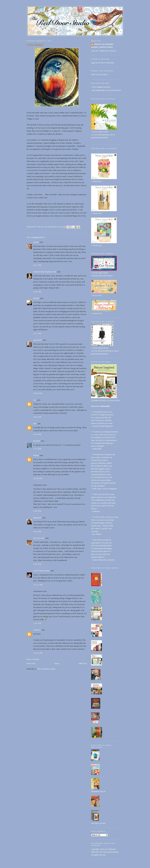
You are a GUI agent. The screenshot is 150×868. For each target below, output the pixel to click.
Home (57, 663)
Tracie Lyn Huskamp (104, 44)
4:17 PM (37, 265)
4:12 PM (37, 531)
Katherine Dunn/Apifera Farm (45, 272)
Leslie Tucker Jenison (42, 571)
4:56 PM (37, 292)
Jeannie (36, 242)
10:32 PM (38, 653)
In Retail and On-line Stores (102, 276)
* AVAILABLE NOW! (100, 132)
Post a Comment (33, 659)
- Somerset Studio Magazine (102, 426)
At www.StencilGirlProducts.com (104, 351)
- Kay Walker (96, 534)
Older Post (83, 663)
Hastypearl (37, 518)
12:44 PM (38, 478)
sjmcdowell (38, 340)
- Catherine (95, 511)
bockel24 (37, 441)
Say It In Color (39, 538)
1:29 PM (37, 623)
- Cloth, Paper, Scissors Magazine (104, 489)
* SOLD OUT (97, 181)
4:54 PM (37, 434)
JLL (35, 400)
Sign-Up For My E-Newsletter (103, 63)
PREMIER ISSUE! (98, 791)
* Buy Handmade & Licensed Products (106, 90)
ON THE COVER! (98, 823)
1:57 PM (37, 449)
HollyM (36, 298)
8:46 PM (37, 511)
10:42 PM (38, 393)
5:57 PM (37, 333)
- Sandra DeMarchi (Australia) (103, 560)
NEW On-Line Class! (99, 75)
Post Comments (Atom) (46, 669)
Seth (35, 423)
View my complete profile (104, 51)
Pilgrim (36, 455)
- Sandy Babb (96, 449)
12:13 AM (38, 585)
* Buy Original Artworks (101, 87)
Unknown (37, 630)
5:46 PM (37, 564)
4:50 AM (37, 417)
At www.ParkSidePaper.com (102, 135)
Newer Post (31, 663)
